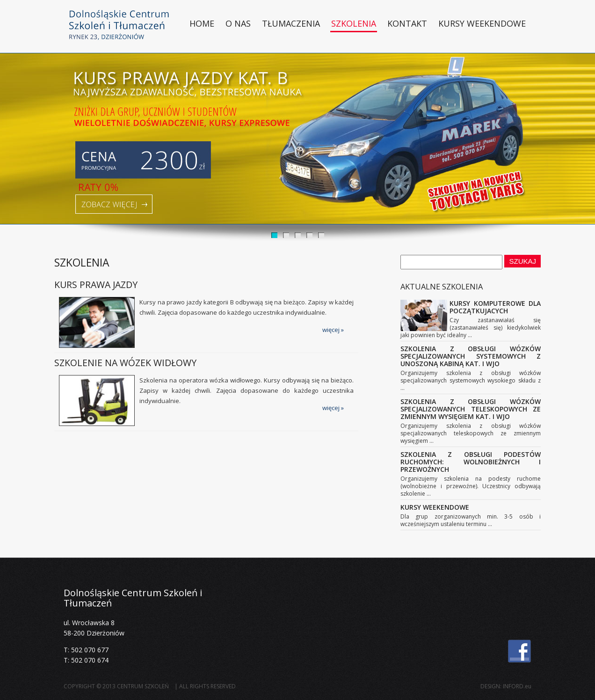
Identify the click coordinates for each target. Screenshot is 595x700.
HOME (202, 23)
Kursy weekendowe (482, 23)
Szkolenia (354, 23)
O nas (238, 23)
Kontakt (407, 23)
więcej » (333, 330)
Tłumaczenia (291, 23)
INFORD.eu (517, 686)
